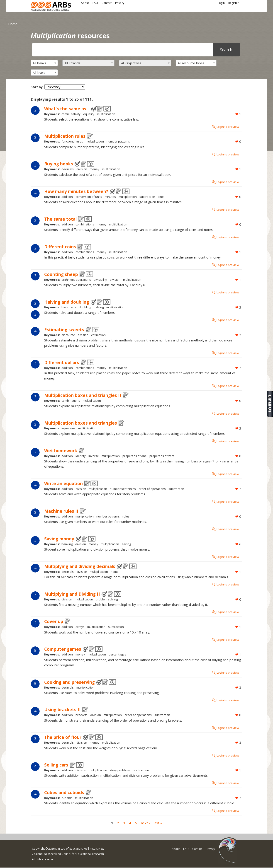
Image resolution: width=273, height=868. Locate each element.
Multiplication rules (65, 136)
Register (234, 3)
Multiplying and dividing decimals (80, 566)
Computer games (63, 649)
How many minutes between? (76, 191)
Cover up (54, 621)
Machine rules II (61, 511)
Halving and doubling (67, 302)
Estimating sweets (64, 330)
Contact (107, 3)
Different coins (60, 247)
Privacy (120, 3)
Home (13, 24)
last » (158, 823)
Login (221, 3)
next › (145, 823)
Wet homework (61, 451)
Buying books (59, 164)
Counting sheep (61, 274)
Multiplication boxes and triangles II (83, 395)
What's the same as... (67, 109)
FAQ (95, 3)
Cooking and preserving (69, 682)
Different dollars (62, 362)
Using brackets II (62, 710)
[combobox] (44, 63)
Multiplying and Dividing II (72, 594)
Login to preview (228, 127)
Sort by (37, 87)
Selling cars (56, 765)
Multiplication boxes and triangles (81, 423)
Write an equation (63, 483)
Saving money (59, 539)
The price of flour (63, 737)
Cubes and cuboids (64, 792)
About (85, 3)
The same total (60, 219)
